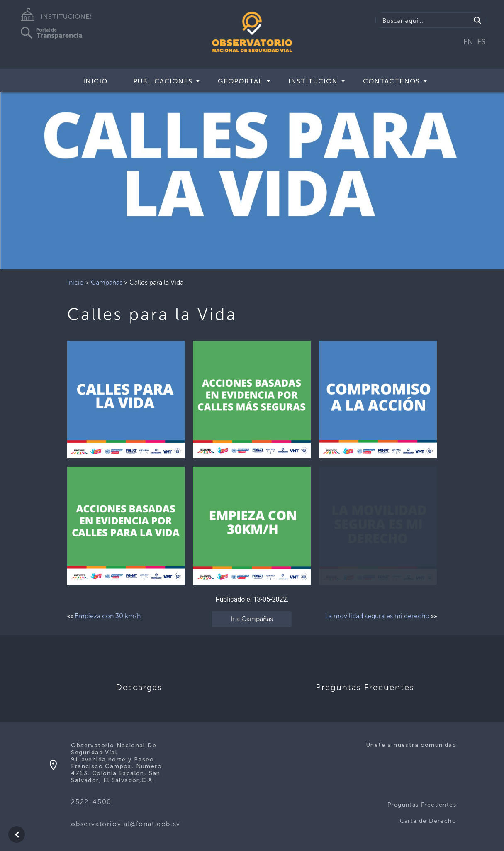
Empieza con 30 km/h (108, 616)
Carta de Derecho (428, 821)
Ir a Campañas (252, 619)
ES (481, 42)
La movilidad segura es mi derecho (377, 616)
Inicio (95, 81)
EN (468, 42)
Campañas (107, 282)
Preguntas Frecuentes (422, 805)
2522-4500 (91, 802)
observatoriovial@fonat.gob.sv (125, 824)
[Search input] (425, 20)
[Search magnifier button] (477, 20)
